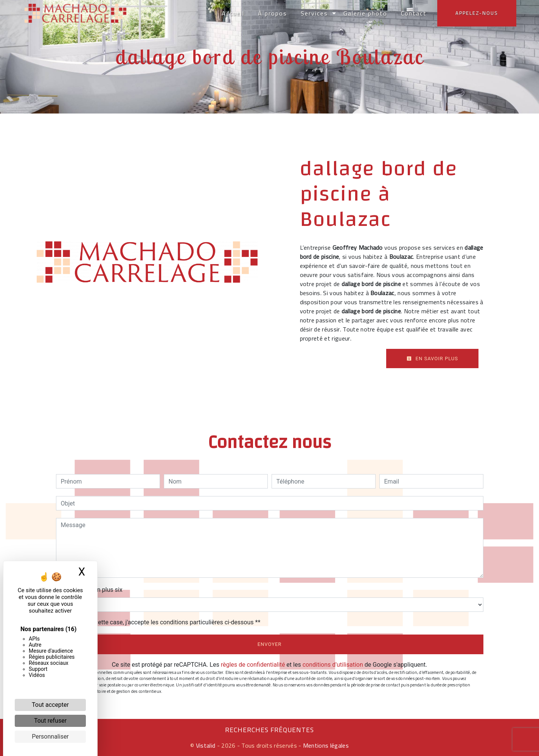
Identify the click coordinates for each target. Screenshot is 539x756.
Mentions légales (325, 745)
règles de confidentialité (253, 665)
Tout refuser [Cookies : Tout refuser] (50, 721)
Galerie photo (365, 13)
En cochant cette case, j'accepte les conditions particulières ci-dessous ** (162, 622)
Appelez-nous (477, 13)
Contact (414, 13)
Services (314, 13)
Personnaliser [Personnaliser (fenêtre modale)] (50, 737)
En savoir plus (432, 359)
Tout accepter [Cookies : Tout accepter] (50, 705)
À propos (273, 13)
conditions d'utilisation (333, 665)
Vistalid (206, 745)
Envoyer (270, 644)
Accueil (233, 13)
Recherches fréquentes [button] (269, 730)
